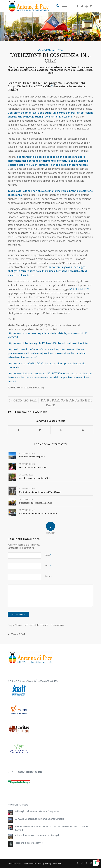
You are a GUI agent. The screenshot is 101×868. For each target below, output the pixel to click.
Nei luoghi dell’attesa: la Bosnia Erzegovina (37, 811)
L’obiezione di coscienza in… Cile (36, 503)
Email (48, 566)
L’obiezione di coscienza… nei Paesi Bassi (40, 492)
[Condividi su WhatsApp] (61, 430)
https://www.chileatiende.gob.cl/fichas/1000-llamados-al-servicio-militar (48, 343)
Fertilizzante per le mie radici (34, 478)
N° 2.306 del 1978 (79, 289)
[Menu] (63, 6)
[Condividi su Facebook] (18, 430)
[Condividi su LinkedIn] (83, 430)
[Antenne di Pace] (42, 6)
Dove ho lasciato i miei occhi (33, 468)
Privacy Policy (44, 864)
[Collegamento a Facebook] (77, 6)
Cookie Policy (57, 864)
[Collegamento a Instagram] (91, 6)
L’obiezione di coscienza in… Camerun (38, 514)
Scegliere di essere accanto (29, 843)
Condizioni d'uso (30, 864)
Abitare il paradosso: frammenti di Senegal (37, 835)
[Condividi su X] (40, 430)
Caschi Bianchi (48, 50)
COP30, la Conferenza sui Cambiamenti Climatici (39, 819)
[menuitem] (56, 6)
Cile (60, 50)
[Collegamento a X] (82, 6)
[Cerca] (56, 6)
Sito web (48, 576)
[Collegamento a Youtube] (87, 6)
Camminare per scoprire (32, 457)
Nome (48, 555)
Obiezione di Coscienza (31, 412)
